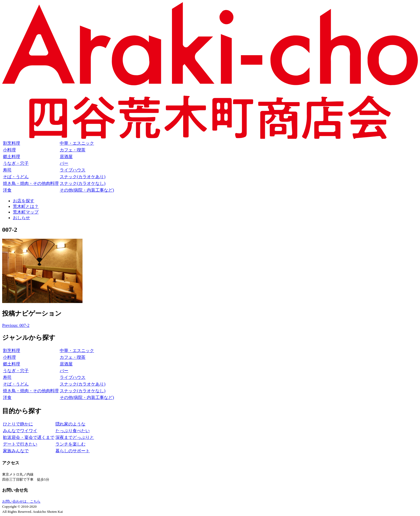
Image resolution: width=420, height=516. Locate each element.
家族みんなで (16, 451)
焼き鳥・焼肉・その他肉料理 (31, 183)
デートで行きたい (20, 444)
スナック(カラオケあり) (83, 177)
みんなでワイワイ (20, 431)
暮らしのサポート (73, 451)
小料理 (9, 150)
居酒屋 (66, 157)
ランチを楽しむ (70, 444)
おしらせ (21, 218)
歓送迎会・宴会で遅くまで (29, 437)
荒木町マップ (26, 212)
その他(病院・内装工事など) (87, 190)
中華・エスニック (77, 143)
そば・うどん (16, 177)
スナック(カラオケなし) (83, 183)
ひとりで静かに (18, 424)
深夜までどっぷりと (75, 437)
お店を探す (24, 201)
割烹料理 (12, 143)
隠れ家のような (70, 424)
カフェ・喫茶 (73, 150)
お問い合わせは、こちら (21, 501)
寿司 (7, 170)
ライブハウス (73, 170)
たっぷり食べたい (73, 431)
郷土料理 (12, 157)
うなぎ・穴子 (16, 163)
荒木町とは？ (26, 206)
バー (64, 163)
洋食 (7, 190)
